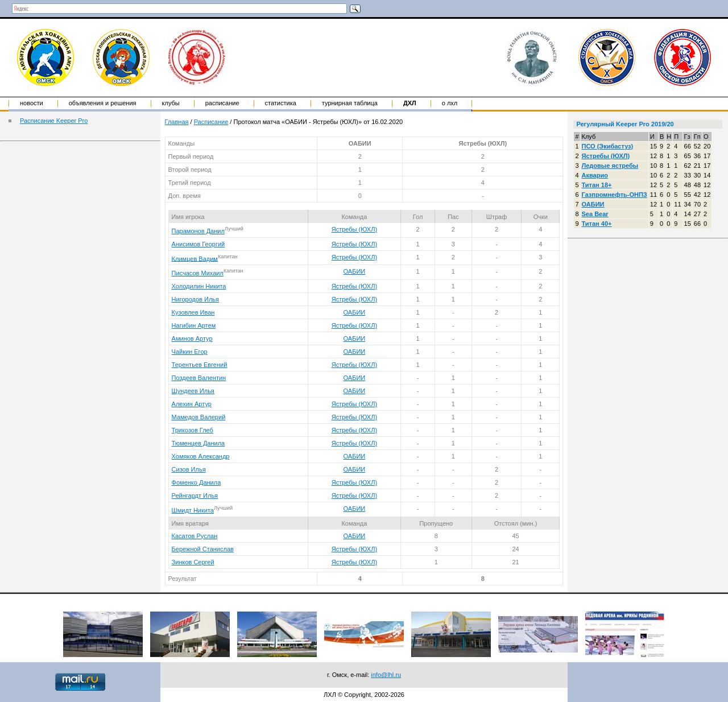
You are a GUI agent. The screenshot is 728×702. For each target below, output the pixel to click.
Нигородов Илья (195, 299)
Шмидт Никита (193, 510)
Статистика (281, 103)
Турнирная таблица (350, 103)
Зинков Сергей (193, 562)
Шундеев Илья (193, 391)
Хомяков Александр (201, 456)
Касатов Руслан (195, 536)
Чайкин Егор (190, 352)
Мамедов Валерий (199, 417)
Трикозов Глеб (193, 430)
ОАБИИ (355, 271)
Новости (32, 103)
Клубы (171, 103)
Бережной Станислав (203, 549)
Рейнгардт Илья (195, 495)
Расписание (222, 103)
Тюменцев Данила (198, 443)
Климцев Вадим (195, 258)
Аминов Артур (192, 338)
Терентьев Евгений (200, 365)
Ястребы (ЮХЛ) (354, 229)
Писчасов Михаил (198, 273)
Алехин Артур (192, 404)
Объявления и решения (103, 103)
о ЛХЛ (450, 103)
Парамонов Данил (198, 231)
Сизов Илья (189, 469)
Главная (177, 122)
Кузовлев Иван (193, 312)
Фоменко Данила (197, 482)
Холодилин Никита (199, 286)
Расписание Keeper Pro (54, 121)
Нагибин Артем (194, 325)
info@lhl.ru (386, 675)
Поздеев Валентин (199, 378)
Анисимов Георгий (198, 244)
